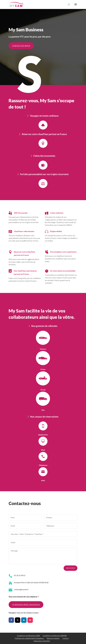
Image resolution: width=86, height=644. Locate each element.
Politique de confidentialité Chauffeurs (29, 638)
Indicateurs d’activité (42, 641)
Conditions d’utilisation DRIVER (55, 636)
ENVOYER (70, 568)
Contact (66, 638)
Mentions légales (53, 638)
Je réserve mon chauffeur (26, 605)
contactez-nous (21, 46)
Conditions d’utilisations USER (28, 636)
